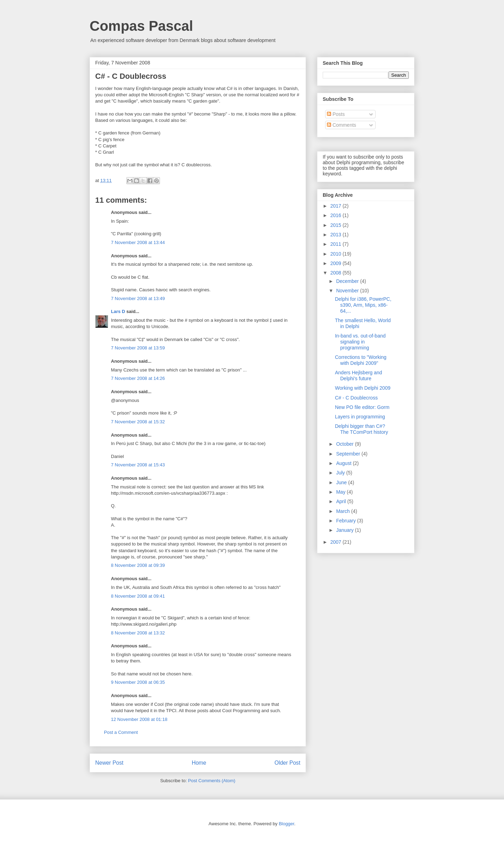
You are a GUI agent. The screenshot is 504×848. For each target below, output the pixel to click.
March (344, 511)
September (349, 454)
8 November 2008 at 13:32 (138, 633)
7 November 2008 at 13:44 (138, 242)
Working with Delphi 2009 (363, 388)
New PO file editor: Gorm (362, 407)
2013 (337, 235)
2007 (337, 542)
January (345, 530)
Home (199, 763)
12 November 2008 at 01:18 (139, 719)
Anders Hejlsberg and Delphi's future (359, 376)
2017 (337, 206)
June (342, 482)
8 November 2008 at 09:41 (138, 596)
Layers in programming (360, 417)
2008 (337, 273)
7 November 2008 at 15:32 (138, 422)
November (348, 291)
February (346, 521)
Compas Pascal (141, 26)
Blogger (286, 824)
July (341, 473)
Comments (342, 125)
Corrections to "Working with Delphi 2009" (361, 360)
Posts (336, 114)
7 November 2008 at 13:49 (138, 298)
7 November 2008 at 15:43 (138, 465)
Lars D (118, 311)
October (345, 444)
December (348, 281)
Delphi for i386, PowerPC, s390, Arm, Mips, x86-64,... (363, 305)
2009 (337, 263)
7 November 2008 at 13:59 (138, 348)
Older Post (287, 763)
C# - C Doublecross (356, 398)
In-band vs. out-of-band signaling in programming (360, 342)
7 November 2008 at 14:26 (138, 378)
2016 (337, 215)
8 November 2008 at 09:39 (138, 565)
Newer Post (109, 763)
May (341, 492)
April (342, 501)
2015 (337, 225)
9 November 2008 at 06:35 (138, 682)
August (344, 463)
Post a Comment (121, 732)
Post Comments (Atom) (212, 781)
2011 (337, 244)
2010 (337, 254)
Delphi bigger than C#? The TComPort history (362, 429)
